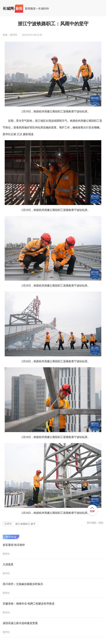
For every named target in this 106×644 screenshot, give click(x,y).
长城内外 (44, 9)
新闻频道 (30, 9)
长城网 (8, 9)
